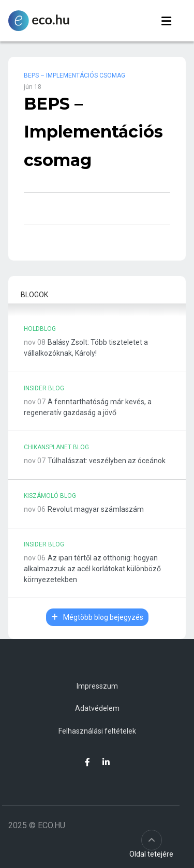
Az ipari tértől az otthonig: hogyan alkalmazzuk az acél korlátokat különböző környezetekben (92, 569)
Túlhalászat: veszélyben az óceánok (107, 461)
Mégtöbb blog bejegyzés (97, 617)
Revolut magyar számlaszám (96, 509)
